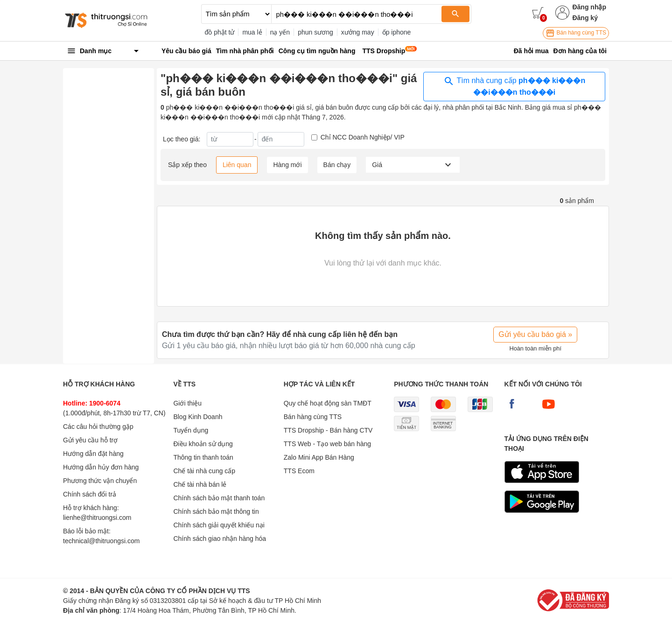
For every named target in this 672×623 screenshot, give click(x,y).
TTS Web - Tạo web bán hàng (327, 444)
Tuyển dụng (191, 430)
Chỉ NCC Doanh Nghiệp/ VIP (363, 137)
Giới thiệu (187, 403)
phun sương (315, 32)
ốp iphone (397, 32)
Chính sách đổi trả (90, 494)
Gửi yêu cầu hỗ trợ (90, 440)
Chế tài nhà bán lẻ (200, 484)
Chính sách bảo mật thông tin (216, 511)
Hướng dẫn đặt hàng (93, 454)
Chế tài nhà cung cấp (204, 471)
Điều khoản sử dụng (203, 444)
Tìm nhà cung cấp (514, 86)
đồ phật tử (220, 32)
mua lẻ (252, 32)
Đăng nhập (589, 7)
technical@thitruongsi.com (101, 541)
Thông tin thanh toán (203, 457)
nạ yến (280, 32)
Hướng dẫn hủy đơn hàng (101, 467)
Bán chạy (337, 165)
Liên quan (237, 165)
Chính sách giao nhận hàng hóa (220, 539)
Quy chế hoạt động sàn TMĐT (328, 403)
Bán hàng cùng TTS (576, 33)
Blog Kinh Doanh (198, 417)
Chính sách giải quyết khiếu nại (219, 525)
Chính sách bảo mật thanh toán (219, 498)
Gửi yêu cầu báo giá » (535, 334)
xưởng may (358, 32)
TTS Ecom (299, 471)
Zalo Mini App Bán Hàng (319, 457)
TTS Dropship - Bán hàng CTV (328, 430)
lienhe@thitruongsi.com (97, 518)
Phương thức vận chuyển (100, 481)
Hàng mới (287, 165)
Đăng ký (585, 18)
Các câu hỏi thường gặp (98, 427)
